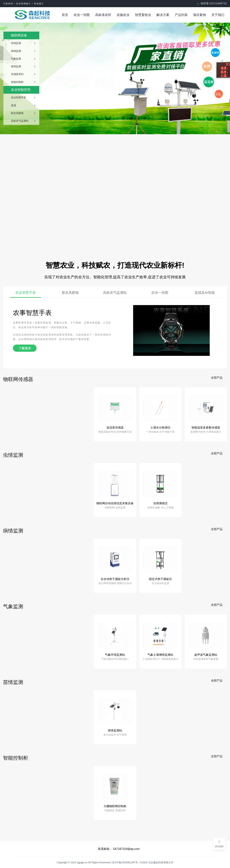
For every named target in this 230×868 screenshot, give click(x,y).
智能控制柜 (17, 82)
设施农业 (123, 15)
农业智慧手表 (18, 97)
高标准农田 (103, 15)
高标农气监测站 (20, 121)
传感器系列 (17, 74)
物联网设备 (19, 35)
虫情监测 (16, 43)
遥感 (13, 105)
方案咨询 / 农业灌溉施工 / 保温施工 (24, 4)
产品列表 (181, 15)
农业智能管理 (21, 90)
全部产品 (217, 378)
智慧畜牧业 (143, 15)
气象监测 (16, 59)
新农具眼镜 (17, 113)
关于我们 (218, 15)
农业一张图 (82, 15)
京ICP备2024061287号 (125, 862)
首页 (65, 15)
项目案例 (200, 15)
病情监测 (16, 51)
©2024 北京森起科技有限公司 (157, 862)
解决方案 (163, 15)
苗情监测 (16, 66)
